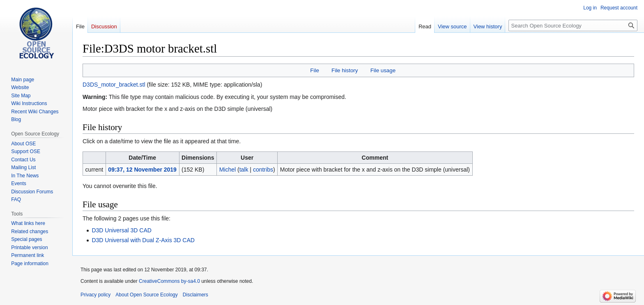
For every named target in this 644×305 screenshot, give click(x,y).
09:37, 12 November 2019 (142, 170)
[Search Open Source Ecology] (573, 25)
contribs (263, 170)
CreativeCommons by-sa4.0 (169, 281)
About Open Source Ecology (146, 295)
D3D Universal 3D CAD (121, 230)
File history (345, 70)
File (314, 70)
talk (244, 170)
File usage (383, 70)
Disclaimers (195, 295)
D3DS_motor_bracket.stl (114, 85)
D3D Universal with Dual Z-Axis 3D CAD (143, 240)
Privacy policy (95, 295)
